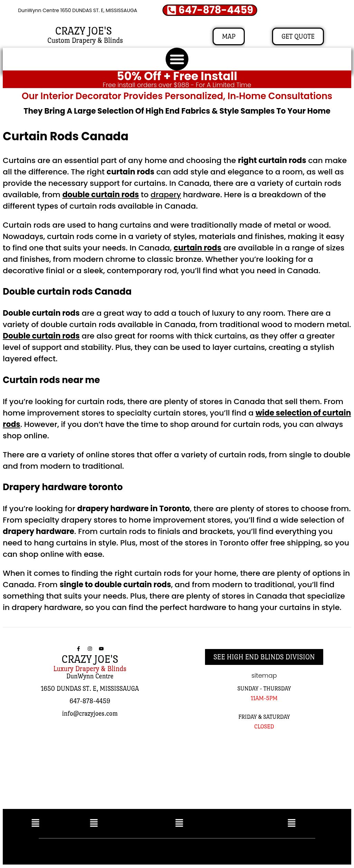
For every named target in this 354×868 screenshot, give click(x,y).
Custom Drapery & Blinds (85, 41)
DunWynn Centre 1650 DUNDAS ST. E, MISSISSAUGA (78, 11)
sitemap (264, 676)
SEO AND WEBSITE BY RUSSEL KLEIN (251, 851)
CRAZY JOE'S (83, 31)
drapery (166, 195)
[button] (177, 59)
